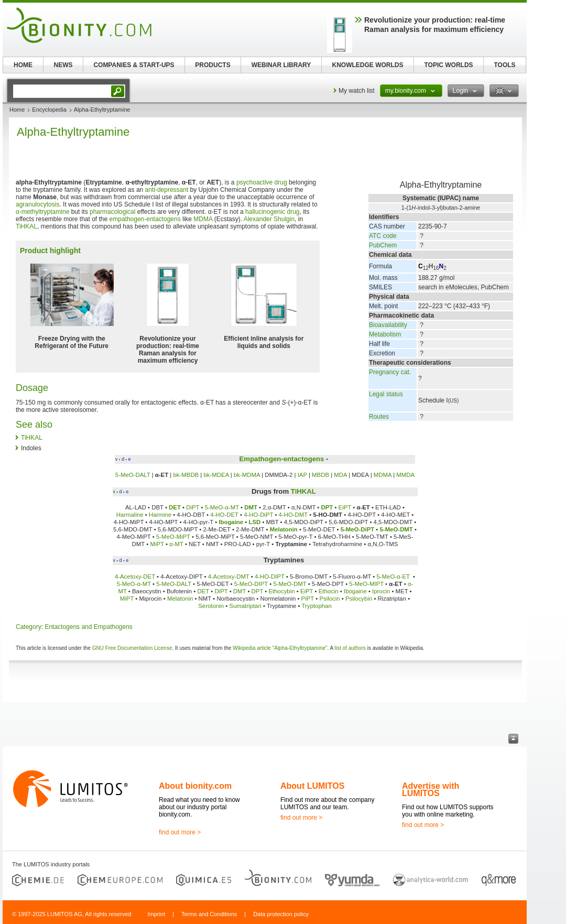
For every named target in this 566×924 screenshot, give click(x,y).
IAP (302, 475)
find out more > (180, 832)
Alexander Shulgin (269, 219)
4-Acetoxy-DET (135, 577)
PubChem (383, 245)
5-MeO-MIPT (366, 584)
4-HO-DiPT (258, 515)
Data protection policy (281, 914)
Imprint (156, 914)
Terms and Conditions (209, 914)
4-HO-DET (224, 515)
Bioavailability (388, 325)
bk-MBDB (186, 475)
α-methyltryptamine (42, 212)
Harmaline (130, 515)
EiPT (345, 507)
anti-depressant (167, 190)
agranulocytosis (37, 204)
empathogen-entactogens (145, 219)
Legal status (386, 394)
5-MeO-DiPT (358, 529)
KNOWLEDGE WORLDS (368, 65)
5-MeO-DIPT (251, 584)
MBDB (320, 475)
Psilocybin (359, 599)
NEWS (63, 65)
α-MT (176, 544)
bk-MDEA (216, 475)
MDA (340, 475)
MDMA (203, 219)
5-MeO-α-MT (222, 507)
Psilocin (329, 599)
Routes (379, 417)
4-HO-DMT (293, 515)
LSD (255, 522)
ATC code (383, 236)
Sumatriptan (245, 606)
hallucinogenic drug (272, 212)
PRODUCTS (213, 65)
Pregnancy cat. (390, 372)
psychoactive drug (262, 182)
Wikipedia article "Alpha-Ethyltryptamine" (280, 648)
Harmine (160, 515)
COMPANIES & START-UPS (134, 65)
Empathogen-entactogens (281, 459)
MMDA (405, 475)
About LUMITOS (312, 786)
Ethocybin (282, 591)
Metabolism (385, 334)
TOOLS (504, 65)
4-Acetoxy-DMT (229, 577)
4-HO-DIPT (270, 577)
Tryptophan (317, 606)
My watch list (357, 91)
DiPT (193, 507)
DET (175, 507)
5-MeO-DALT (133, 475)
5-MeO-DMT (396, 529)
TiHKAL (26, 226)
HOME (23, 65)
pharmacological (112, 212)
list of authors (350, 648)
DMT (251, 507)
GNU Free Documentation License (132, 648)
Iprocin (381, 591)
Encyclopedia (49, 110)
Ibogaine (231, 522)
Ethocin (329, 591)
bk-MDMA (247, 475)
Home (17, 110)
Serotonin (211, 606)
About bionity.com (195, 786)
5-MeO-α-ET (394, 577)
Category (29, 627)
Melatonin (284, 529)
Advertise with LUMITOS (431, 790)
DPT (327, 507)
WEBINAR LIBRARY (281, 65)
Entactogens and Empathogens (88, 627)
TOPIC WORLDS (448, 65)
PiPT (308, 599)
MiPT (157, 544)
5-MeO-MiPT (173, 537)
